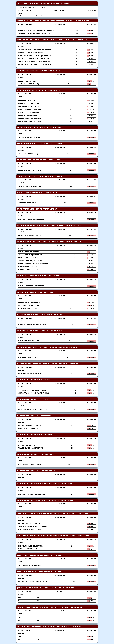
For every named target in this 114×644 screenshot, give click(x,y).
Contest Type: (35, 15)
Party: (20, 15)
